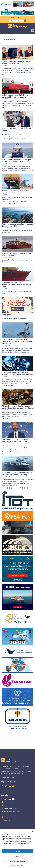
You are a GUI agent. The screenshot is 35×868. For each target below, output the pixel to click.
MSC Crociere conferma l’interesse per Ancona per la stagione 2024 (16, 161)
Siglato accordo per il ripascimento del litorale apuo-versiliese (16, 63)
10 (27, 488)
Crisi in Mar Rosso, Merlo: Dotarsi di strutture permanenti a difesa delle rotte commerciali (17, 341)
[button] (32, 831)
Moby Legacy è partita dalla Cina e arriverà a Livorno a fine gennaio (15, 96)
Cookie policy (13, 866)
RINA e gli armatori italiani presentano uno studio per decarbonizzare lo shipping (17, 407)
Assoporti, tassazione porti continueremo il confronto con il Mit (17, 225)
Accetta (18, 851)
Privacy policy (21, 866)
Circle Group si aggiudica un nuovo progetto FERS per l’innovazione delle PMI (17, 374)
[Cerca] (25, 21)
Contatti (21, 17)
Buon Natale (6, 314)
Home (4, 17)
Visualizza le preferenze (17, 861)
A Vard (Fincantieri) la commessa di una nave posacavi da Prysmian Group (17, 474)
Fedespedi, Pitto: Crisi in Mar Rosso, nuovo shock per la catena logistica (15, 440)
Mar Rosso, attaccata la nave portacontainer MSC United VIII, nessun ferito (17, 285)
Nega (18, 856)
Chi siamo (12, 17)
